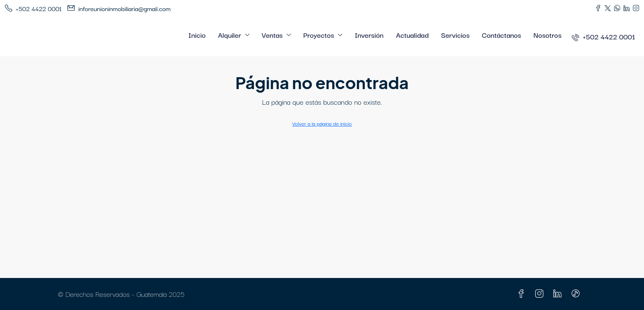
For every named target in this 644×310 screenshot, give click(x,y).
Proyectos (319, 35)
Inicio (197, 35)
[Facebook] (523, 294)
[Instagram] (541, 294)
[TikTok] (577, 294)
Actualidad (412, 35)
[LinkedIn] (559, 294)
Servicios (455, 35)
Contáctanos (501, 35)
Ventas (272, 35)
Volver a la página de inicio (322, 123)
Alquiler (230, 35)
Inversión (369, 35)
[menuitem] (603, 36)
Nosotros (547, 35)
